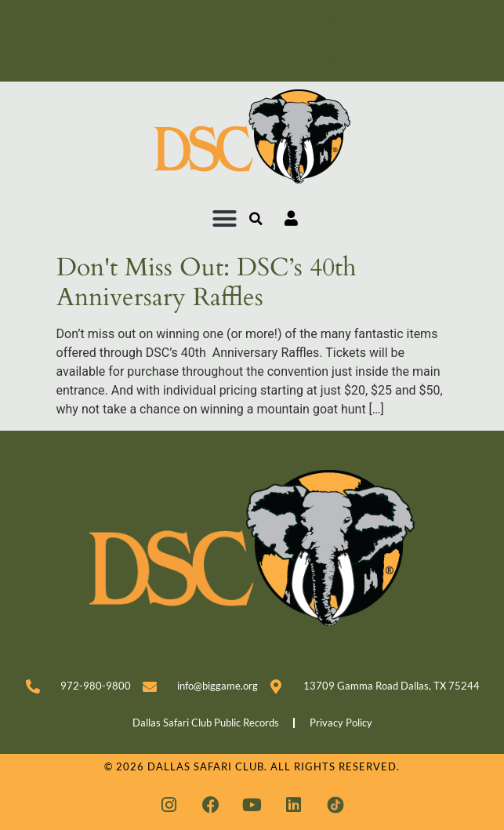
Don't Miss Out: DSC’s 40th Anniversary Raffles (207, 282)
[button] (225, 219)
